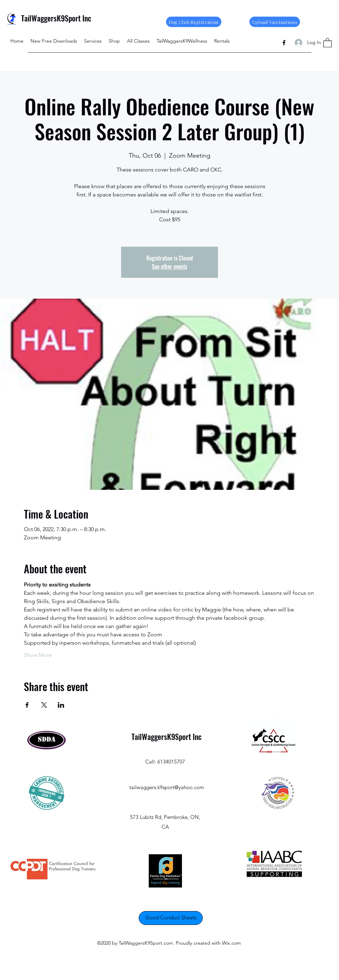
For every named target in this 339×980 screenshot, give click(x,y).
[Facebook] (284, 43)
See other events (169, 266)
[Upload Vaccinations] (275, 22)
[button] (328, 42)
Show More (38, 655)
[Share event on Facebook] (27, 705)
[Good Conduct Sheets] (171, 918)
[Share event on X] (44, 705)
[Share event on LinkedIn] (61, 705)
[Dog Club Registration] (194, 22)
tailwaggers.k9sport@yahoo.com (167, 787)
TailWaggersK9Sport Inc (56, 18)
